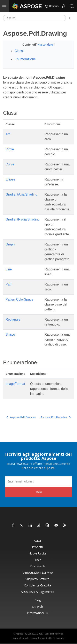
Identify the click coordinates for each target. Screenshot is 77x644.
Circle (10, 149)
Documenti (38, 566)
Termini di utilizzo (46, 638)
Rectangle (13, 319)
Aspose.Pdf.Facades (56, 417)
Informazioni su (38, 613)
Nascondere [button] (45, 45)
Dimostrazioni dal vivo (38, 573)
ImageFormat (15, 384)
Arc (8, 134)
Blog (38, 600)
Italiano (52, 6)
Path (9, 284)
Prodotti (37, 547)
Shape (10, 334)
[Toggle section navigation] (70, 18)
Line (9, 269)
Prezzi (37, 560)
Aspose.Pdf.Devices (21, 417)
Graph (10, 244)
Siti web (38, 607)
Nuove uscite (37, 553)
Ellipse (10, 179)
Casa (38, 541)
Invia (39, 492)
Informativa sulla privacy (25, 638)
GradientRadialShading (22, 219)
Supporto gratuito (37, 579)
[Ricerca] (34, 18)
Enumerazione (25, 59)
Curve (10, 164)
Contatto (60, 638)
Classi (19, 51)
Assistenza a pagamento (38, 592)
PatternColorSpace (19, 299)
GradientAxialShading (21, 194)
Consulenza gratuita (37, 585)
